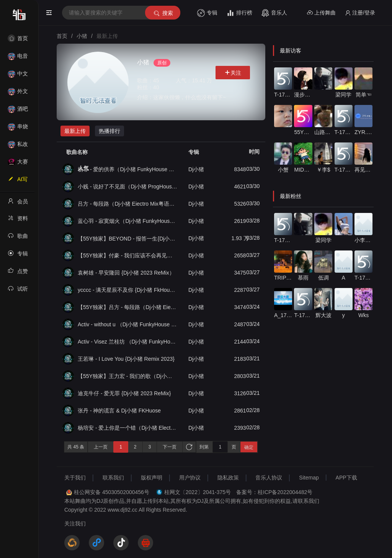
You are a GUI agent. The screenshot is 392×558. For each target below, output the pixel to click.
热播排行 (109, 131)
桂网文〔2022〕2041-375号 (198, 492)
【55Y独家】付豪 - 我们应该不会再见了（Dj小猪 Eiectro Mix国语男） (127, 255)
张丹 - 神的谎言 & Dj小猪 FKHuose (119, 411)
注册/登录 (360, 13)
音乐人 (274, 13)
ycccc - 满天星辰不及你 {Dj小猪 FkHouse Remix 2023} (127, 290)
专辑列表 (18, 256)
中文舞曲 (18, 76)
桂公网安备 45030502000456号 (112, 492)
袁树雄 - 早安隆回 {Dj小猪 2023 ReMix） (126, 273)
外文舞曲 (18, 94)
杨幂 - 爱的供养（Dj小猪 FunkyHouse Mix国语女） (127, 169)
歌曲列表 (18, 238)
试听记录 (18, 291)
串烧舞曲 (18, 129)
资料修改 (18, 221)
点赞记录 (18, 273)
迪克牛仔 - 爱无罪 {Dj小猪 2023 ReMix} (124, 393)
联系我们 (113, 478)
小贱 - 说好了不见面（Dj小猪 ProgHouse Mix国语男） (127, 187)
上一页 (101, 447)
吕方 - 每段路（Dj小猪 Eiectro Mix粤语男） (127, 204)
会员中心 (18, 204)
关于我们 (75, 478)
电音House (18, 58)
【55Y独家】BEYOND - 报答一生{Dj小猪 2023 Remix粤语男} (127, 238)
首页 (18, 38)
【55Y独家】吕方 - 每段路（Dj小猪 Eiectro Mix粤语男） (127, 307)
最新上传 (75, 131)
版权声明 (152, 478)
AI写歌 (18, 182)
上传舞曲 (321, 13)
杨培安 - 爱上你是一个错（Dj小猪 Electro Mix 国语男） (127, 428)
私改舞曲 (18, 146)
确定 (249, 447)
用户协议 (190, 478)
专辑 (207, 13)
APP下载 (346, 478)
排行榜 (239, 13)
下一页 (170, 447)
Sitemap (309, 478)
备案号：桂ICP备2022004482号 (274, 492)
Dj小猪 (196, 169)
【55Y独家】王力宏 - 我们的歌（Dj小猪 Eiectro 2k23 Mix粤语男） (127, 376)
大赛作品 (18, 164)
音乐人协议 (269, 478)
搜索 (163, 13)
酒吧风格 (18, 111)
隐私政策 (228, 478)
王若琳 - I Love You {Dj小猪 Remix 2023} (126, 359)
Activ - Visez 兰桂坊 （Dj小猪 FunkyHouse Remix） (127, 342)
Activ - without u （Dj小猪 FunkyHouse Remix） (127, 324)
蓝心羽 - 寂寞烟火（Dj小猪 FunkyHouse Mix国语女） (127, 221)
